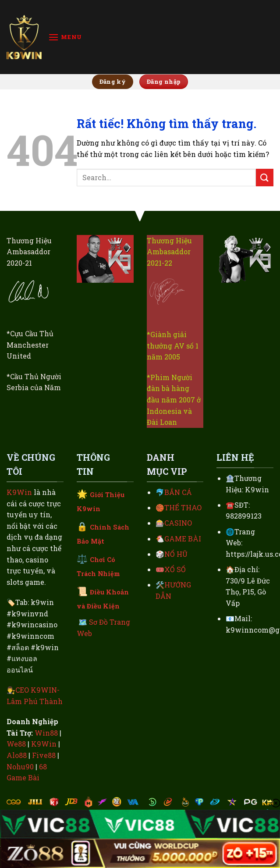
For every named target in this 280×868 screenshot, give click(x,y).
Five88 (44, 755)
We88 (16, 744)
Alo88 (17, 755)
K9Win (19, 492)
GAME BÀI (183, 539)
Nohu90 (20, 767)
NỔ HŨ (176, 554)
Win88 (46, 733)
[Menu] (65, 37)
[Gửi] (265, 177)
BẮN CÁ (178, 492)
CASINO (178, 523)
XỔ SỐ (175, 569)
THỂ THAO (183, 507)
